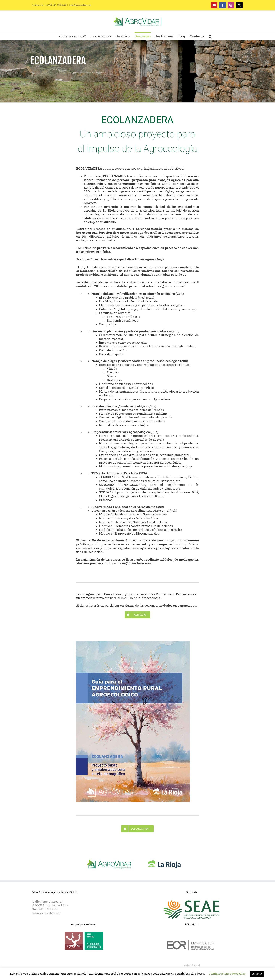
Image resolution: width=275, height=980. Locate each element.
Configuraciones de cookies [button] (227, 974)
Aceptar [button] (257, 974)
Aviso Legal (192, 965)
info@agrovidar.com (80, 5)
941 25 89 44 (48, 909)
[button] (210, 36)
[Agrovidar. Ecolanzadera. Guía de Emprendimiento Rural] (133, 643)
